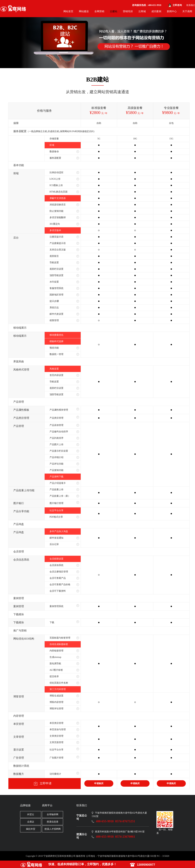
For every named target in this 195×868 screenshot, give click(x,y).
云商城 (142, 11)
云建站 (114, 11)
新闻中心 (172, 11)
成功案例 (156, 11)
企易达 (31, 822)
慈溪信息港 (53, 822)
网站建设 (84, 11)
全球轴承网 (53, 814)
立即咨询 (177, 5)
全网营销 (99, 11)
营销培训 (128, 11)
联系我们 (191, 5)
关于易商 (187, 11)
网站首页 (68, 11)
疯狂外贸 (31, 829)
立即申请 (43, 783)
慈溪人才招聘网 (53, 829)
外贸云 (31, 814)
